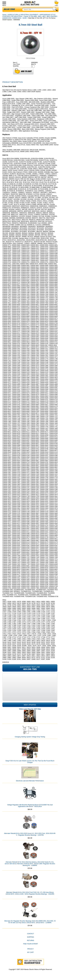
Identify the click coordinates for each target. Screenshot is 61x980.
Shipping (30, 937)
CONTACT (30, 934)
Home (4, 15)
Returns (30, 940)
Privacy (30, 949)
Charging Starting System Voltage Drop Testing (30, 737)
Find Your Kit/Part (30, 944)
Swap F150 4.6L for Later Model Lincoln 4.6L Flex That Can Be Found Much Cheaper (30, 762)
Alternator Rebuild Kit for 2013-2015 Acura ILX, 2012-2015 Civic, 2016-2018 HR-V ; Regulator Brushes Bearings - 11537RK (30, 834)
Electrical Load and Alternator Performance (30, 781)
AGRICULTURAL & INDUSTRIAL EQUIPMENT (23, 15)
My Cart (30, 952)
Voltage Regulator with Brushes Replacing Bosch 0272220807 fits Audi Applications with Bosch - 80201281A (30, 806)
